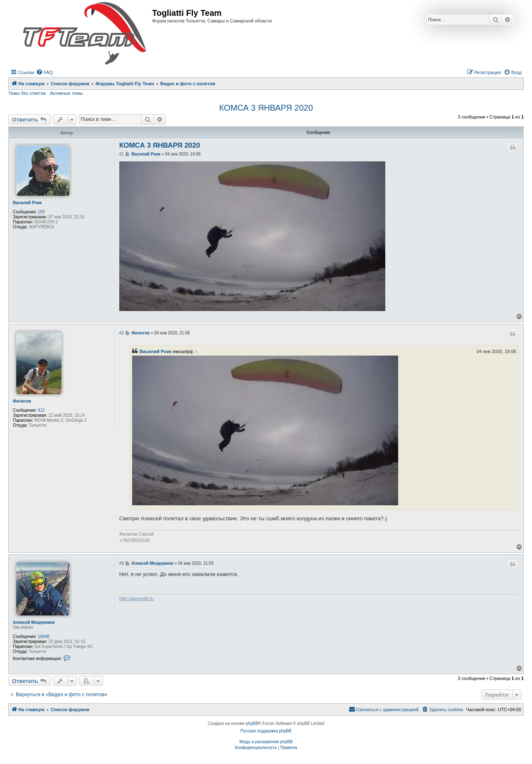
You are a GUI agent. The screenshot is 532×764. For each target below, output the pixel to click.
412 (41, 410)
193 (41, 212)
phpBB (252, 723)
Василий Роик (27, 203)
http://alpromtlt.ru (137, 598)
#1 (122, 154)
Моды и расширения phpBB (266, 742)
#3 (122, 563)
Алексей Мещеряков (34, 622)
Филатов (22, 401)
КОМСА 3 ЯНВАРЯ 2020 (266, 108)
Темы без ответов (27, 93)
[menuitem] (44, 72)
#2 (122, 333)
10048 (44, 637)
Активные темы (66, 93)
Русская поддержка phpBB (266, 731)
